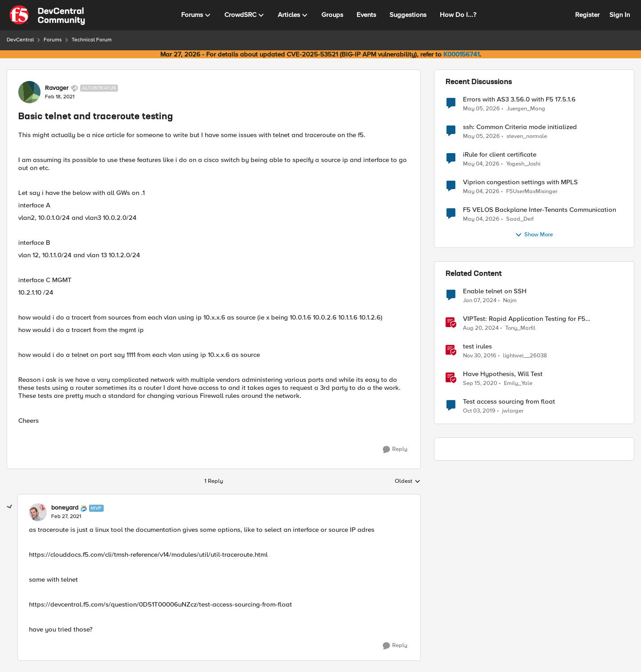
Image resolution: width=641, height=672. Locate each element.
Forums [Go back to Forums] (53, 40)
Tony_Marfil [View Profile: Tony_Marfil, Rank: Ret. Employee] (520, 328)
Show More (534, 235)
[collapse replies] (10, 507)
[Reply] (395, 449)
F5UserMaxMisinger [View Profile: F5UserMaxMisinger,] (532, 192)
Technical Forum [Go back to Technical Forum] (92, 40)
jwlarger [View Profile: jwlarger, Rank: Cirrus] (513, 411)
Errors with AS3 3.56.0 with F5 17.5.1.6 (519, 99)
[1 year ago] (481, 328)
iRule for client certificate (500, 155)
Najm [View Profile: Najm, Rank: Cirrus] (510, 301)
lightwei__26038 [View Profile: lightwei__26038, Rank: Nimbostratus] (525, 356)
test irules (477, 346)
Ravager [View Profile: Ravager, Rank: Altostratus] (57, 88)
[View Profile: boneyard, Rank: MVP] (38, 512)
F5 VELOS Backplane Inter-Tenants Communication (540, 210)
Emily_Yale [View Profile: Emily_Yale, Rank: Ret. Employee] (518, 383)
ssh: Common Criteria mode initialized (520, 127)
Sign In (620, 15)
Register (587, 15)
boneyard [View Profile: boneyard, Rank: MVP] (65, 508)
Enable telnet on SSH (495, 291)
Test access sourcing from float (509, 402)
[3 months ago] (481, 109)
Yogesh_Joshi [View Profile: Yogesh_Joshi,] (523, 164)
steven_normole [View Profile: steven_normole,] (527, 136)
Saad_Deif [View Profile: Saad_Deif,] (520, 219)
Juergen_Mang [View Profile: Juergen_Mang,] (526, 108)
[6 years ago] (479, 411)
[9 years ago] (480, 356)
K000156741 (461, 54)
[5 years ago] (480, 384)
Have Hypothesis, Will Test (503, 374)
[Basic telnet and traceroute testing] (66, 517)
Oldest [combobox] (408, 482)
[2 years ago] (480, 301)
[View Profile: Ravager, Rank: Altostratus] (29, 92)
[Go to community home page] (47, 15)
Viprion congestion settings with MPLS (520, 182)
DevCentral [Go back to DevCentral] (20, 40)
